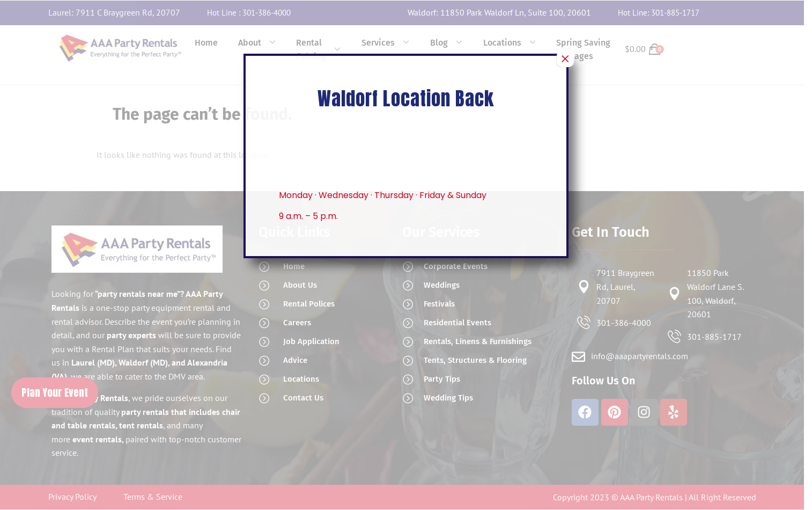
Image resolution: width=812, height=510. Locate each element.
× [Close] (565, 59)
